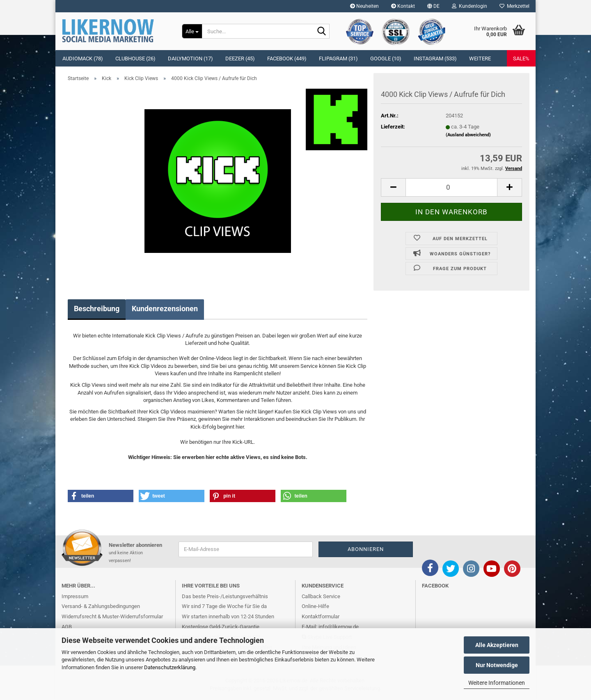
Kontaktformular (321, 616)
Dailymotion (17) (190, 59)
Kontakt (403, 6)
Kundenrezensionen (165, 309)
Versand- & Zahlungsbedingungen (101, 606)
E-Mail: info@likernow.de (330, 627)
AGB (67, 627)
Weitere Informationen (497, 683)
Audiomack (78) (83, 59)
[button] (433, 6)
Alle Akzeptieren (497, 645)
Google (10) (386, 59)
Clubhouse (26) (135, 59)
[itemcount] (451, 187)
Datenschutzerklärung (170, 667)
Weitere (480, 59)
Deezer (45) (240, 59)
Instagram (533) (435, 59)
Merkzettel (514, 6)
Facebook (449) (287, 59)
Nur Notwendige (497, 665)
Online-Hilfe (315, 606)
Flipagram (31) (338, 59)
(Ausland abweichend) (468, 135)
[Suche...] (192, 31)
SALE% (521, 59)
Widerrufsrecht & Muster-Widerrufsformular (112, 616)
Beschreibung (97, 309)
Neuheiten (364, 6)
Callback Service (321, 596)
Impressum (75, 596)
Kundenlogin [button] (470, 6)
